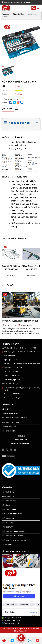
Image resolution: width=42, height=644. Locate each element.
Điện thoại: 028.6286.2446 (13, 368)
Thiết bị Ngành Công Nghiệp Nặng (14, 531)
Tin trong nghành (26, 325)
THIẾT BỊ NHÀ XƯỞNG (9, 510)
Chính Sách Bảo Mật (9, 427)
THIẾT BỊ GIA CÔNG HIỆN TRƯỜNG (13, 514)
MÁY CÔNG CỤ (6, 505)
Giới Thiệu (5, 409)
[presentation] (3, 255)
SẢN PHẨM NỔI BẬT (8, 492)
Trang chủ (6, 14)
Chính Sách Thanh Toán (11, 422)
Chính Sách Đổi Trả (9, 431)
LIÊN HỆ (20, 86)
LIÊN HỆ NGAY (11, 275)
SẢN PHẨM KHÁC (7, 545)
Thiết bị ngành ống (9, 501)
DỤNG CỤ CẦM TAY (8, 527)
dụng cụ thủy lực (8, 496)
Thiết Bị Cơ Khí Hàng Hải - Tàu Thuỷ (14, 540)
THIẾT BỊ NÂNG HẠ (8, 518)
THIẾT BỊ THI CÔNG (8, 523)
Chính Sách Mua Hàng (10, 413)
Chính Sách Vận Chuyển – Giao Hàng (15, 418)
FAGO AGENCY (23, 631)
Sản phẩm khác (18, 14)
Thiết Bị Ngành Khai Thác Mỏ (12, 536)
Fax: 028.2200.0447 (11, 372)
